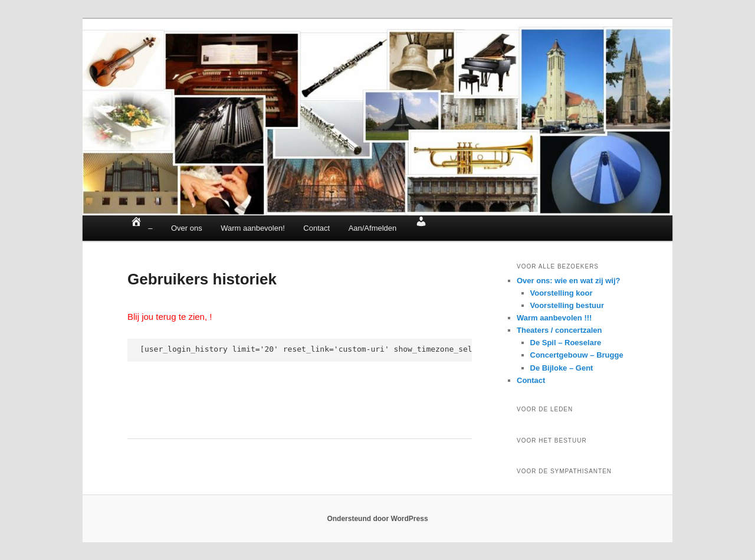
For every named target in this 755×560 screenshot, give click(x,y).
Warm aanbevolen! (253, 228)
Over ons (187, 228)
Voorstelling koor (562, 293)
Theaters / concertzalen (559, 330)
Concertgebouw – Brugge (577, 355)
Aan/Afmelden (373, 228)
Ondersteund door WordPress (377, 519)
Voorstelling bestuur (567, 305)
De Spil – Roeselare (566, 343)
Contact (316, 228)
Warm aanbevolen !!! (554, 318)
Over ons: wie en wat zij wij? (569, 281)
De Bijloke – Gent (562, 368)
